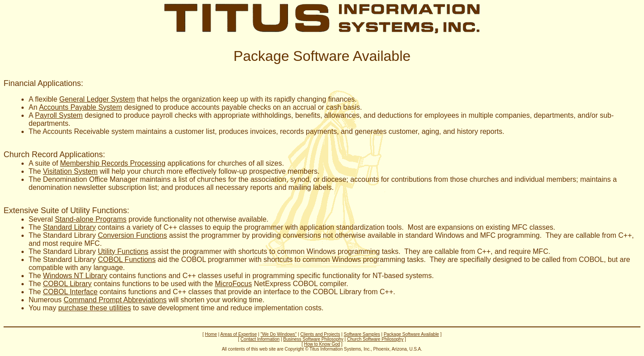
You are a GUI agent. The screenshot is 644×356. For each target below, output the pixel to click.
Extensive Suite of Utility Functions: (66, 210)
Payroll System (59, 115)
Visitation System (70, 171)
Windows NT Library (75, 276)
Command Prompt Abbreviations (115, 300)
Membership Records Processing (113, 163)
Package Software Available (411, 334)
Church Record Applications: (54, 154)
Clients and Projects (320, 334)
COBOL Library (67, 284)
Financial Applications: (43, 83)
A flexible (44, 99)
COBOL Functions (127, 259)
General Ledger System (97, 99)
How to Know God (322, 344)
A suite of (44, 163)
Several (42, 219)
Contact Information (260, 339)
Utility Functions (123, 251)
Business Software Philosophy (313, 339)
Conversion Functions (133, 235)
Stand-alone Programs (91, 219)
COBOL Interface (70, 292)
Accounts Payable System (80, 107)
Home (211, 334)
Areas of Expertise (239, 334)
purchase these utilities (95, 308)
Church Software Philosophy (375, 339)
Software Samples (362, 334)
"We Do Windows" (278, 334)
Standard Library (69, 227)
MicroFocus (234, 284)
